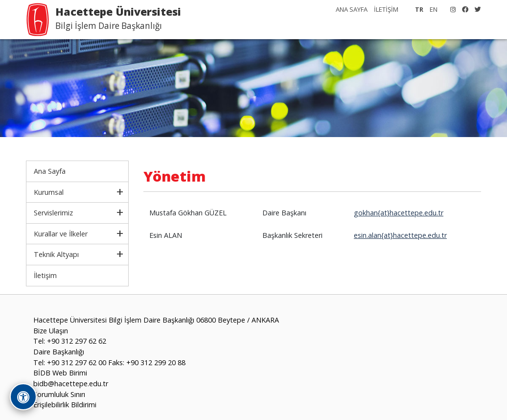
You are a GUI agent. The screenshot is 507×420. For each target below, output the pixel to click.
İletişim (45, 275)
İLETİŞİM (386, 9)
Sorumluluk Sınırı (59, 394)
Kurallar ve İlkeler (61, 234)
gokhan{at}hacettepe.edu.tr (399, 213)
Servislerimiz (53, 213)
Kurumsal (49, 192)
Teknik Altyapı (56, 254)
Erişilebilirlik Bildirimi (65, 405)
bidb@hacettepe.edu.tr (71, 384)
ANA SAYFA (352, 9)
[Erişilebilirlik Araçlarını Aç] (23, 397)
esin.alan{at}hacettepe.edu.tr (400, 235)
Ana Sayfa (50, 171)
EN (434, 9)
